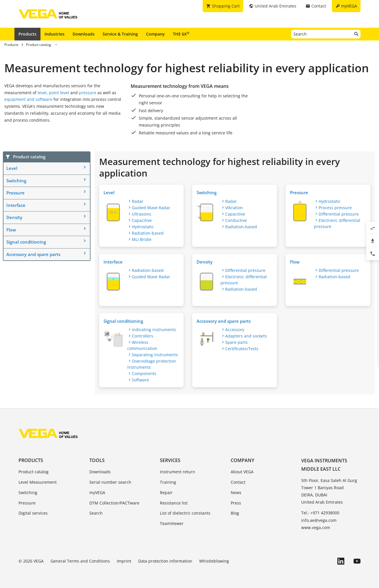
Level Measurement (38, 482)
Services (170, 460)
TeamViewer (172, 523)
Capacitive (142, 220)
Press (236, 503)
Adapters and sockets (246, 336)
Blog (235, 513)
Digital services (33, 513)
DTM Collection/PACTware (114, 503)
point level (59, 93)
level (42, 93)
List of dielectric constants (185, 513)
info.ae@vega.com (319, 520)
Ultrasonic (142, 214)
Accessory (235, 330)
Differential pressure (339, 214)
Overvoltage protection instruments (152, 364)
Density (14, 217)
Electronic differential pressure (337, 223)
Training (168, 482)
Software (140, 380)
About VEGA (242, 472)
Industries (54, 34)
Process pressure (335, 208)
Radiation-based (148, 233)
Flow (11, 230)
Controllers (143, 336)
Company (155, 34)
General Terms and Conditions (80, 561)
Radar (138, 201)
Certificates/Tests (242, 349)
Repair (166, 493)
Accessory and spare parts (33, 254)
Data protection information (165, 561)
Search (96, 513)
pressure (88, 93)
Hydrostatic (143, 227)
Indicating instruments (154, 330)
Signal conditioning (26, 242)
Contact (238, 482)
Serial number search (110, 482)
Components (144, 373)
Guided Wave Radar (151, 208)
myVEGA (97, 493)
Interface (16, 205)
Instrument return (178, 472)
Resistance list (174, 503)
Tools (97, 460)
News (236, 493)
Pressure (15, 193)
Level (12, 168)
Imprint (124, 561)
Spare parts (236, 342)
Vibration (234, 208)
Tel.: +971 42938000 (320, 513)
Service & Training (120, 34)
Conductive (236, 220)
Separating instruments (155, 355)
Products (27, 34)
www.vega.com (316, 527)
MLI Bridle (142, 239)
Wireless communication (142, 345)
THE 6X (181, 34)
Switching (16, 181)
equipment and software (28, 99)
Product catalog (34, 472)
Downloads (84, 34)
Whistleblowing (214, 561)
